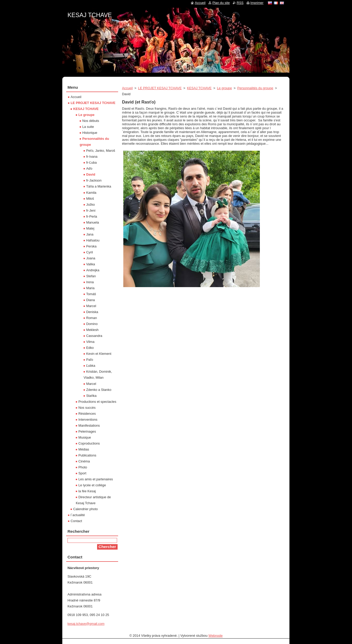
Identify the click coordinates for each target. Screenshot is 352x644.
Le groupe (225, 88)
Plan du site (221, 3)
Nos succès (87, 408)
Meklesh (92, 330)
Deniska (92, 312)
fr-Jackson (94, 180)
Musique (85, 437)
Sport (82, 473)
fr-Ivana (92, 157)
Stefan (91, 276)
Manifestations (89, 425)
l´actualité (78, 515)
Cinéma (84, 461)
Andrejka (93, 270)
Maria (90, 288)
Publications (87, 455)
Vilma (90, 342)
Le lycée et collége (92, 485)
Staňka (91, 396)
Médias (84, 449)
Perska (91, 246)
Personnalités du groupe (255, 88)
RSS (240, 3)
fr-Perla (92, 216)
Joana (91, 258)
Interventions (88, 420)
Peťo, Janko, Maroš (101, 151)
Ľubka (91, 366)
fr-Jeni (91, 210)
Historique (90, 133)
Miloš (90, 199)
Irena (90, 282)
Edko (90, 348)
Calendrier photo (86, 509)
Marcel (91, 306)
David (91, 174)
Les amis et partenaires (96, 479)
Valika (91, 264)
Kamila (91, 193)
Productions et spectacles (97, 402)
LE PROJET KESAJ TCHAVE (160, 88)
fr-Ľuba (92, 162)
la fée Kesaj (87, 491)
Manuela (93, 222)
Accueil (127, 88)
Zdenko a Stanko (99, 390)
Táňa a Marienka (99, 186)
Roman (92, 318)
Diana (90, 300)
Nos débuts (91, 121)
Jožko (90, 205)
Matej (90, 228)
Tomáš (91, 294)
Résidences (87, 414)
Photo (83, 467)
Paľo (90, 360)
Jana (90, 234)
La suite (88, 127)
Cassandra (94, 336)
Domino (92, 324)
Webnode (216, 636)
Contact (76, 521)
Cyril (90, 252)
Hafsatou (93, 240)
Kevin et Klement (99, 354)
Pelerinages (87, 431)
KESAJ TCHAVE (199, 88)
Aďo (89, 168)
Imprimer (257, 3)
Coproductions (89, 443)
